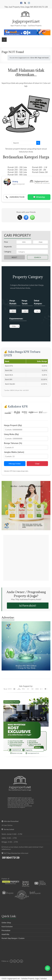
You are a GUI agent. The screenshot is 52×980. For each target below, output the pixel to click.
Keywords (8, 247)
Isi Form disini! (28, 605)
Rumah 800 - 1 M (40, 167)
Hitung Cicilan (15, 464)
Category (8, 252)
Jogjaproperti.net (26, 21)
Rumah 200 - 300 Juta (17, 170)
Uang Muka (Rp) (11, 434)
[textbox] (30, 252)
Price (6, 242)
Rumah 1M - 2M (39, 170)
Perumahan (6, 930)
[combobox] (32, 252)
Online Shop (6, 923)
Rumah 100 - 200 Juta (17, 167)
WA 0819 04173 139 (39, 7)
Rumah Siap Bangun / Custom (13, 938)
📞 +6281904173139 (15, 197)
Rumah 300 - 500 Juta (17, 172)
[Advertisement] (26, 558)
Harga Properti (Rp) (13, 425)
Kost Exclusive (7, 927)
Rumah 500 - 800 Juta (17, 175)
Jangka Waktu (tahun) (14, 452)
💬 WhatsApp (39, 197)
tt (21, 961)
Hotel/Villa (5, 934)
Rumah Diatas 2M (40, 172)
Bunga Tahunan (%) (13, 443)
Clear (37, 464)
